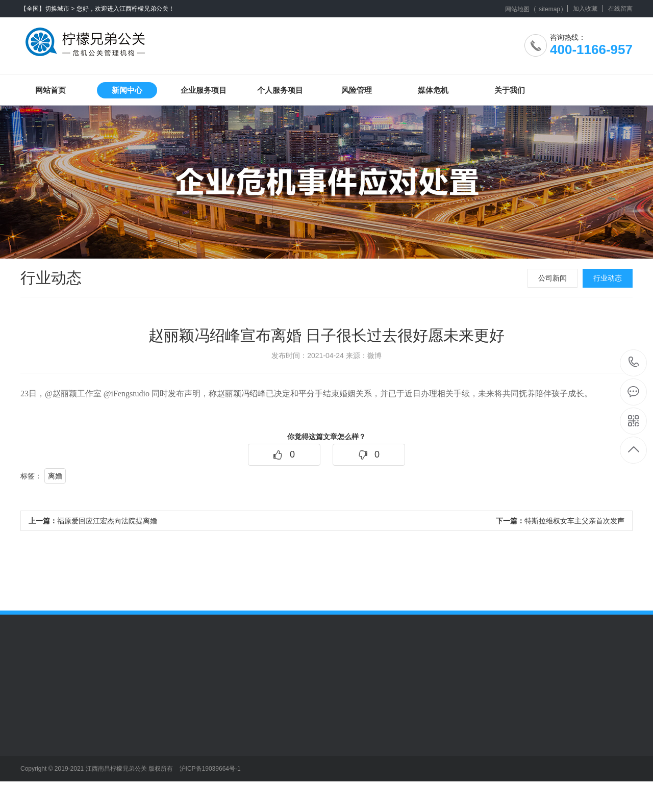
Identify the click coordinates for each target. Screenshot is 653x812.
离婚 (55, 476)
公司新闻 (552, 278)
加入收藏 (585, 9)
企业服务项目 (204, 90)
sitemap (549, 9)
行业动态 (608, 278)
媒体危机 (433, 90)
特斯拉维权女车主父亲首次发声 (560, 521)
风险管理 (357, 90)
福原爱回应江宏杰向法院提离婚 (93, 521)
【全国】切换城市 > (47, 9)
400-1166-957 (634, 363)
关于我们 (510, 90)
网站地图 (517, 9)
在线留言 (620, 9)
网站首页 (51, 90)
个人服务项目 (280, 90)
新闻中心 (127, 90)
